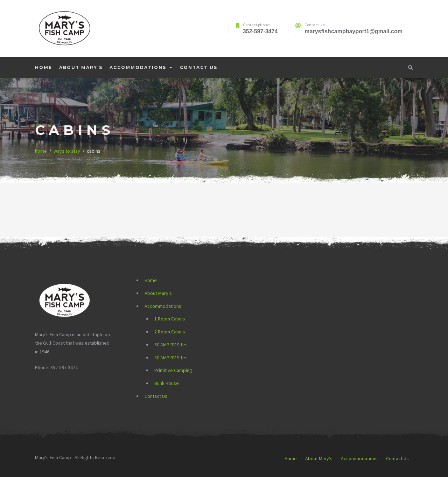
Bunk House (167, 383)
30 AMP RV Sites (171, 358)
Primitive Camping (173, 370)
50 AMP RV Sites (171, 345)
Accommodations (138, 67)
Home (44, 67)
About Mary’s (81, 67)
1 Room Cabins (170, 319)
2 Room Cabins (170, 332)
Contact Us (199, 67)
